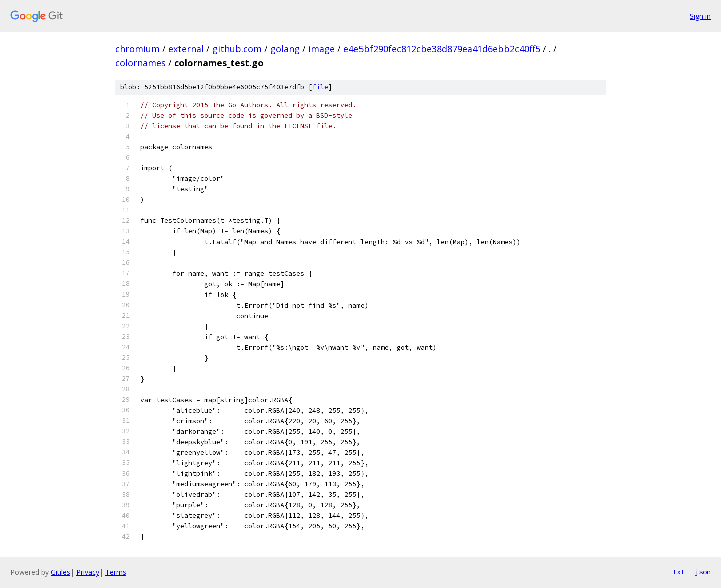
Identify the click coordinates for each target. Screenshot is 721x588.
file (320, 87)
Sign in (700, 16)
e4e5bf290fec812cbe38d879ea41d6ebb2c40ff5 (442, 49)
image (322, 49)
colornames (140, 63)
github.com (237, 49)
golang (285, 49)
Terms (116, 572)
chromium (137, 49)
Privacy (88, 572)
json (703, 572)
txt (679, 572)
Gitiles (60, 572)
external (186, 49)
